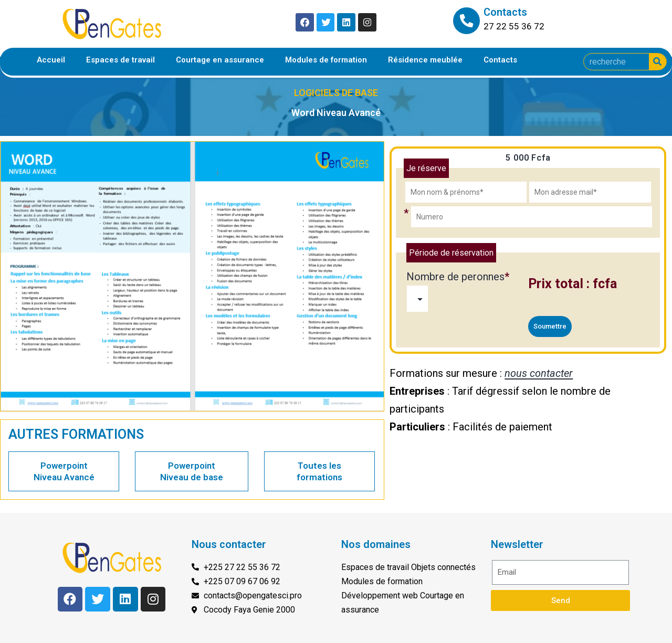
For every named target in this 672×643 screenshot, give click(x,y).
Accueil (51, 60)
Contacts (500, 60)
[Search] (658, 62)
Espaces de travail (120, 60)
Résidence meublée (425, 60)
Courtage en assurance (220, 60)
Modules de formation (326, 60)
